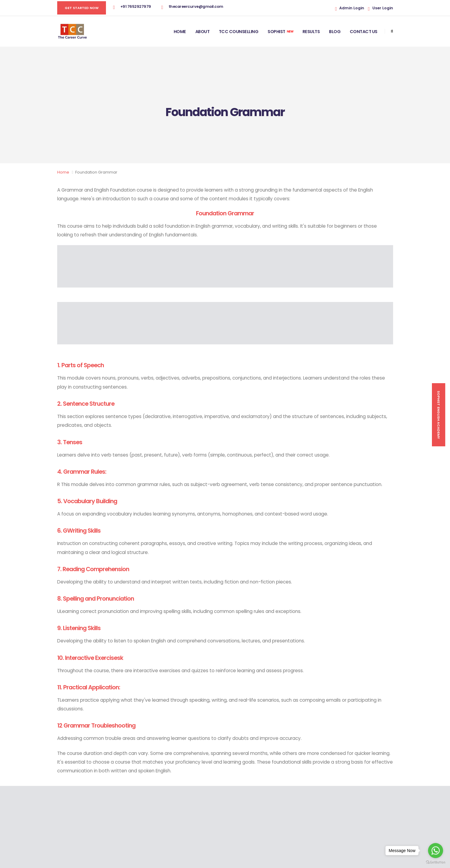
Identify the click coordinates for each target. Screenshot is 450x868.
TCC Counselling (239, 32)
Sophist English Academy (439, 415)
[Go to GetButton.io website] (436, 862)
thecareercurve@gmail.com (196, 6)
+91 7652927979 (136, 6)
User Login (383, 8)
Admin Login (352, 8)
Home (180, 32)
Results (311, 32)
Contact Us (364, 32)
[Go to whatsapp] (436, 851)
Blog (335, 32)
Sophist (280, 32)
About (203, 32)
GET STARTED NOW (82, 8)
